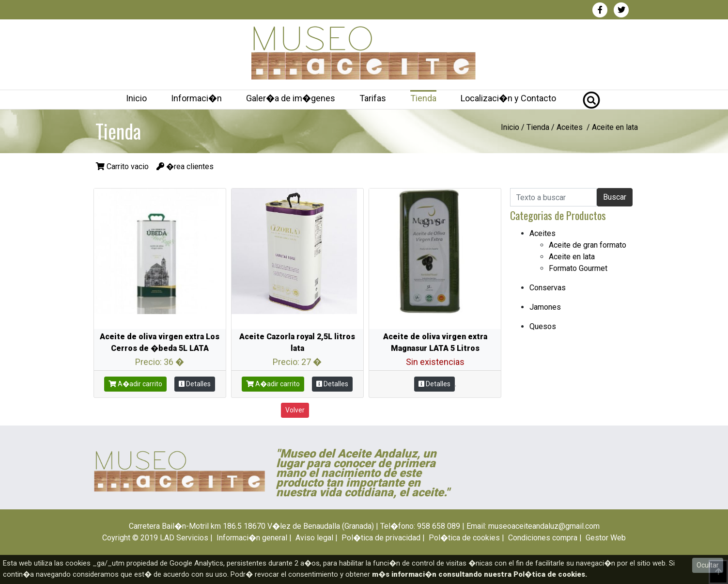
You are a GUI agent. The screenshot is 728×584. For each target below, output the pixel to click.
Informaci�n (196, 98)
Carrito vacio (123, 166)
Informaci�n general (252, 538)
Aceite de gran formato (588, 245)
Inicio (136, 98)
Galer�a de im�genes (291, 98)
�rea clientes (185, 166)
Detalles (195, 384)
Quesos (543, 326)
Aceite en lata (572, 257)
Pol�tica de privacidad (381, 538)
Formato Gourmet (578, 268)
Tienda (423, 98)
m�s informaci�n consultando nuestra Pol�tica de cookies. (480, 574)
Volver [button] (295, 410)
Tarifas (373, 98)
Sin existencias (435, 362)
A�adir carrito (135, 384)
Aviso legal (314, 538)
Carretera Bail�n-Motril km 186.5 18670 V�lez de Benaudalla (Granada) (251, 526)
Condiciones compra (543, 538)
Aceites (570, 127)
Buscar (615, 197)
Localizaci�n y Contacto (508, 98)
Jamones (545, 307)
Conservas (548, 288)
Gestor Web (606, 538)
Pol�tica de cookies (464, 538)
